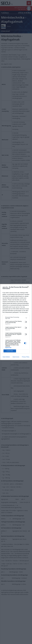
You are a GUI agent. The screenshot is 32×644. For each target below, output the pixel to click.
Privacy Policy (26, 357)
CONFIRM (10, 351)
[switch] (25, 322)
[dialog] (16, 322)
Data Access (16, 357)
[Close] (29, 287)
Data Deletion (6, 357)
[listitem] (16, 318)
